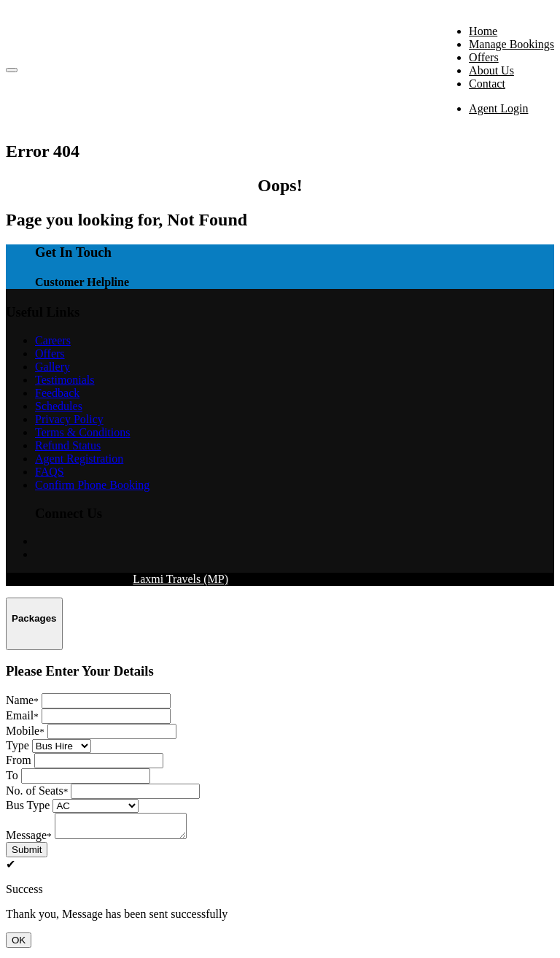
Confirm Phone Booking (92, 485)
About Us (491, 70)
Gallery (52, 367)
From (19, 760)
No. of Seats (37, 791)
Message (29, 839)
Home (483, 31)
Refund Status (68, 445)
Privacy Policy (69, 419)
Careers (53, 340)
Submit (27, 854)
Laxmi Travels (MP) (180, 579)
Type (17, 745)
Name (22, 700)
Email (22, 715)
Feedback (57, 393)
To (12, 775)
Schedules (59, 406)
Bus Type (28, 805)
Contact (487, 84)
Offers (484, 57)
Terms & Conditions (82, 432)
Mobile (25, 731)
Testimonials (65, 380)
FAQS (50, 472)
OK (19, 945)
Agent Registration (79, 459)
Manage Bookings (512, 44)
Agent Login (498, 108)
